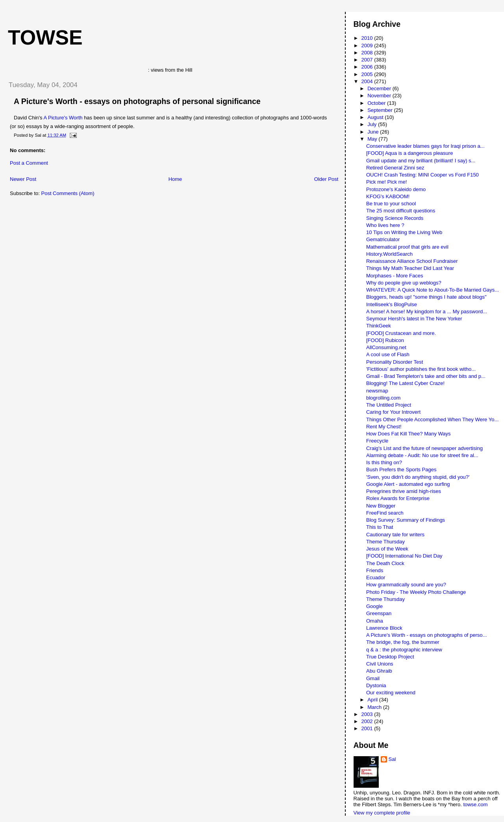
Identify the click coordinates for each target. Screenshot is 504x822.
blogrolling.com (383, 398)
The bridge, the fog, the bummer (403, 642)
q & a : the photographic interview (404, 650)
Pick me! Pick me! (386, 182)
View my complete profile (382, 813)
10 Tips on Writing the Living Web (404, 232)
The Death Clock (385, 563)
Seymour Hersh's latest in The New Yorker (414, 319)
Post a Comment (29, 163)
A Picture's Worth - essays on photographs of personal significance (137, 101)
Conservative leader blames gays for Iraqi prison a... (425, 146)
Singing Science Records (395, 218)
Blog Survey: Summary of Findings (406, 520)
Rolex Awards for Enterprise (398, 498)
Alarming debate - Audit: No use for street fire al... (422, 455)
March (375, 707)
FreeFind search (385, 513)
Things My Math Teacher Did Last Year (410, 268)
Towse (45, 37)
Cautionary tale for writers (395, 535)
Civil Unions (380, 664)
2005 (368, 74)
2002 (368, 721)
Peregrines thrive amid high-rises (404, 491)
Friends (375, 570)
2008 (368, 53)
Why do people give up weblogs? (404, 283)
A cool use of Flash (388, 354)
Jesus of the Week (387, 549)
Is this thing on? (384, 462)
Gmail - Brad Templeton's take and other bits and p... (426, 376)
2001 (368, 728)
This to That (380, 527)
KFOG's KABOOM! (388, 196)
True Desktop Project (390, 657)
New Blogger (381, 506)
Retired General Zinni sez (395, 168)
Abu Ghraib (379, 671)
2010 (368, 38)
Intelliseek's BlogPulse (392, 304)
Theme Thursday (385, 542)
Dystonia (376, 685)
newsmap (377, 391)
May (373, 139)
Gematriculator (383, 239)
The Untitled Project (389, 405)
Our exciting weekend (391, 693)
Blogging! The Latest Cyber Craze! (405, 383)
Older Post (326, 179)
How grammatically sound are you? (406, 585)
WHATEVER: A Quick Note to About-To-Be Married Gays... (433, 290)
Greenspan (379, 613)
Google (374, 606)
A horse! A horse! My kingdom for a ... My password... (427, 312)
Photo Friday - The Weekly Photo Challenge (416, 592)
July (373, 124)
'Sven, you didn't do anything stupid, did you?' (418, 477)
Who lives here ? (385, 225)
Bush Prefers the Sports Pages (401, 470)
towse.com (475, 804)
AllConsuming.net (386, 347)
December (380, 88)
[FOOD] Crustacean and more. (401, 333)
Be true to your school (391, 204)
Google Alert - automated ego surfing (408, 484)
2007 (368, 60)
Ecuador (376, 577)
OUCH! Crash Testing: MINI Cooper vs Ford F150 (422, 175)
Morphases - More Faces (395, 276)
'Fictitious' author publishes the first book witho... (421, 369)
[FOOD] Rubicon (385, 340)
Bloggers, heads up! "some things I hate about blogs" (426, 297)
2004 (368, 81)
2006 (368, 67)
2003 (368, 714)
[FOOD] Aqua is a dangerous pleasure (409, 153)
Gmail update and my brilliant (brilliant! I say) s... (421, 161)
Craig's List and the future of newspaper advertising (424, 448)
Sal (392, 759)
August (376, 117)
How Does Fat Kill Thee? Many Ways (409, 434)
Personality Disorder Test (395, 362)
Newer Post (23, 179)
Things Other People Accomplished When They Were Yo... (432, 419)
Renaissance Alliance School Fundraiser (412, 261)
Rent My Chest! (384, 427)
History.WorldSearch (389, 254)
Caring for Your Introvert (393, 412)
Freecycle (377, 441)
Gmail (373, 678)
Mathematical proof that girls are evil (407, 247)
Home (175, 179)
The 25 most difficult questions (401, 211)
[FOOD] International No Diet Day (404, 556)
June (374, 132)
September (381, 110)
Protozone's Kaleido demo (396, 189)
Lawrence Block (384, 628)
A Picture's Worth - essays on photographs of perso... (426, 635)
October (377, 103)
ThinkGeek (379, 326)
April (373, 700)
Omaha (375, 621)
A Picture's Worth (63, 118)
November (380, 96)
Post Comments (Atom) (68, 193)
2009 (368, 46)
